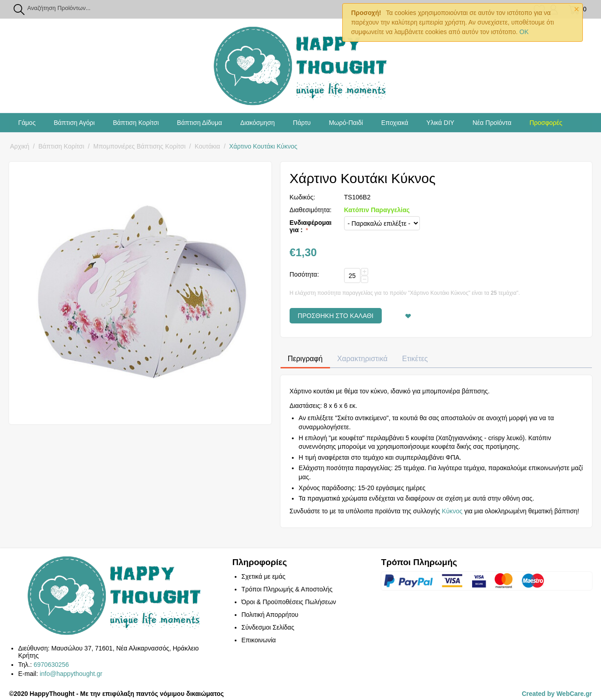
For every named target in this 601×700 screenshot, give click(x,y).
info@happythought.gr (71, 674)
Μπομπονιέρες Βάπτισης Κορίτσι (140, 146)
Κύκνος (452, 511)
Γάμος (27, 123)
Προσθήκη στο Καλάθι (336, 316)
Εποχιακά (395, 123)
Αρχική (20, 146)
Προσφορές (546, 123)
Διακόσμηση (257, 123)
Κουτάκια (207, 146)
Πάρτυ (302, 123)
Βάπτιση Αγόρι (74, 123)
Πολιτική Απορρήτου (270, 615)
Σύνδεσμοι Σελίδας (268, 627)
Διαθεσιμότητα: (311, 210)
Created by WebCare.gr (557, 694)
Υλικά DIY (440, 123)
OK (524, 32)
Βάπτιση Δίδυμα (200, 123)
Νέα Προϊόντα (492, 123)
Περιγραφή (305, 359)
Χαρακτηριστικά (362, 359)
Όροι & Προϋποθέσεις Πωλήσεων (289, 602)
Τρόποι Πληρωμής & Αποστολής (287, 589)
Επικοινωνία (259, 640)
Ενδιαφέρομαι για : (311, 226)
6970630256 (51, 665)
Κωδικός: (302, 197)
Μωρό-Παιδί (346, 123)
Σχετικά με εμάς (264, 576)
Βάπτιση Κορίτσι (136, 123)
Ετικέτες (415, 359)
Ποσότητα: (304, 274)
